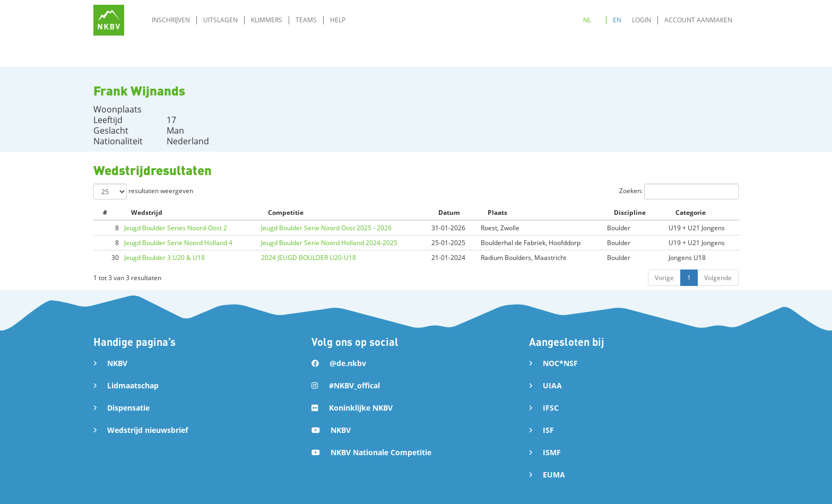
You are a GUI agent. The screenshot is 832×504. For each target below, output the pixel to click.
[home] (109, 20)
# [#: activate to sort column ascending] (105, 212)
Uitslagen (220, 20)
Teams (306, 20)
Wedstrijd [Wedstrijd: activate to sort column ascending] (147, 212)
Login (642, 20)
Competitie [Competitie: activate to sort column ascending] (286, 212)
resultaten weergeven (143, 192)
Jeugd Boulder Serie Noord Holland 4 (178, 243)
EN (617, 20)
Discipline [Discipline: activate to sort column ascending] (630, 212)
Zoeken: (679, 192)
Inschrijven (171, 20)
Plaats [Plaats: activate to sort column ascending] (497, 212)
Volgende (718, 278)
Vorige (664, 278)
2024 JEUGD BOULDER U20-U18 (309, 258)
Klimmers (267, 20)
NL (587, 20)
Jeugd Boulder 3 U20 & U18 (164, 258)
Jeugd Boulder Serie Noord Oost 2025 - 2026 (326, 228)
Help (338, 20)
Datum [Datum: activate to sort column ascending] (449, 212)
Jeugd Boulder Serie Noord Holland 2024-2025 (329, 243)
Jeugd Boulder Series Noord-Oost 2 (176, 228)
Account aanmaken (698, 20)
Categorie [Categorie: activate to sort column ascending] (691, 212)
